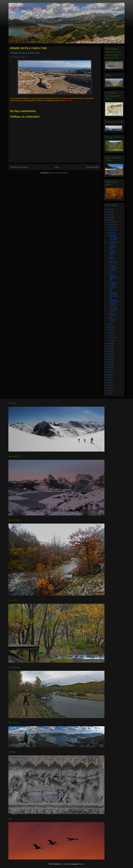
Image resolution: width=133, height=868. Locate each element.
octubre (111, 227)
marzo (111, 335)
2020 (109, 346)
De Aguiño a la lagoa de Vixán (113, 253)
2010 (109, 372)
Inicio (57, 167)
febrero (111, 337)
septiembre (112, 230)
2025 (109, 212)
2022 (109, 220)
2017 (109, 354)
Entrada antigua (92, 167)
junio (110, 327)
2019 (109, 349)
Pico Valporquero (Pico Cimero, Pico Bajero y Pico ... (113, 294)
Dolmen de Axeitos (112, 258)
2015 (109, 359)
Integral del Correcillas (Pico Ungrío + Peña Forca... (114, 237)
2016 (109, 356)
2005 (109, 385)
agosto (111, 233)
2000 (109, 393)
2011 (109, 370)
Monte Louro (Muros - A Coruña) (112, 319)
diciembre (112, 222)
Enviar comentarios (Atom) (59, 173)
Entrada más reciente (19, 167)
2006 (109, 383)
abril (110, 332)
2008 (109, 377)
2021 (109, 343)
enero (111, 340)
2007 (109, 380)
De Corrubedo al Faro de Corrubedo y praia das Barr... (113, 246)
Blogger (81, 864)
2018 (109, 351)
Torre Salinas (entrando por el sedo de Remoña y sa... (113, 269)
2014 (109, 362)
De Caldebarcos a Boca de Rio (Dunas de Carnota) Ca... (113, 303)
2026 (109, 209)
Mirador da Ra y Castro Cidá (113, 262)
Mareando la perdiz (27, 8)
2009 (109, 375)
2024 (109, 215)
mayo (111, 330)
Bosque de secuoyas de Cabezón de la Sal (114, 277)
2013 (109, 364)
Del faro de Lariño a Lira (113, 314)
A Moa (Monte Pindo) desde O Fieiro (113, 309)
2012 (109, 367)
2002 (109, 390)
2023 (109, 217)
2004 (109, 388)
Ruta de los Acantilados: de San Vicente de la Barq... (113, 285)
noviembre (112, 225)
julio (110, 324)
